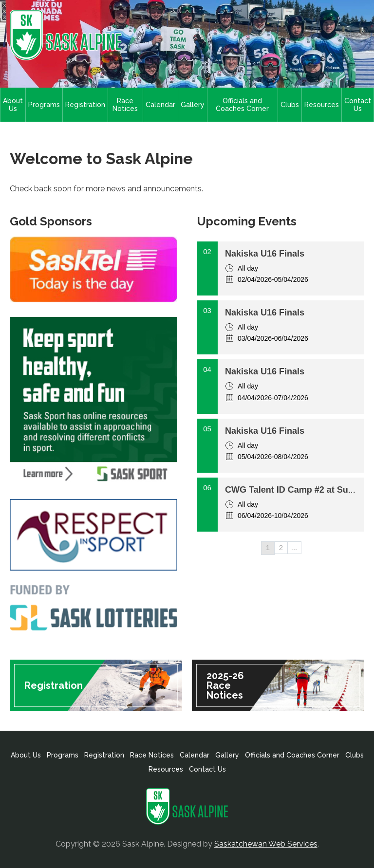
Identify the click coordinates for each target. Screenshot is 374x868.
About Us (13, 105)
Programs (44, 105)
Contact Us (358, 105)
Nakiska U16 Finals (265, 254)
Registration (85, 105)
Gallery (193, 105)
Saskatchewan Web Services (266, 844)
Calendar (160, 105)
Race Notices (125, 105)
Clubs (290, 105)
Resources (322, 105)
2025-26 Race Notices (225, 685)
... (294, 547)
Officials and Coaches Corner (242, 105)
